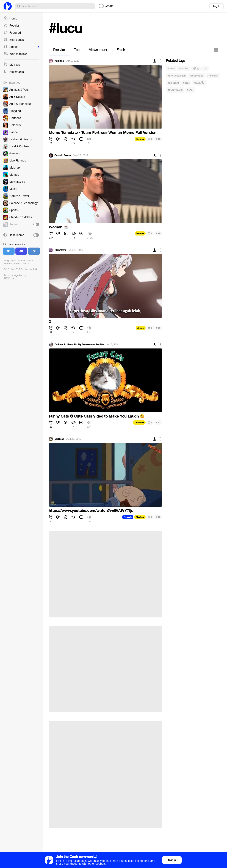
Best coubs (14, 40)
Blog (6, 261)
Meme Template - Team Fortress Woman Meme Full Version (103, 133)
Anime (141, 328)
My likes (12, 65)
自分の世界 (60, 250)
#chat (190, 90)
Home (10, 19)
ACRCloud (9, 278)
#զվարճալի (175, 90)
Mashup (140, 517)
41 (158, 422)
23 (158, 328)
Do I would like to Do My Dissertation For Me (79, 345)
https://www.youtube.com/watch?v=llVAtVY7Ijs (91, 511)
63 (158, 517)
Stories (21, 47)
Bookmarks (14, 72)
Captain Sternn (63, 155)
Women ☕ (58, 227)
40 (158, 233)
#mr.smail (213, 76)
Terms (30, 261)
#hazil (186, 83)
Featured (12, 33)
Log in (217, 6)
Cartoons (139, 422)
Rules (17, 264)
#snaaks (184, 69)
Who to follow (15, 54)
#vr (205, 69)
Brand (21, 261)
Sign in (172, 860)
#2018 (171, 69)
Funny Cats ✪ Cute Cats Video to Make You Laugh (97, 416)
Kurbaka (59, 61)
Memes (140, 139)
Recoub (128, 517)
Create (106, 6)
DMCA (25, 264)
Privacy (8, 264)
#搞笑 (196, 69)
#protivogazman (177, 76)
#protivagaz (196, 76)
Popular (11, 26)
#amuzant (173, 83)
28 (158, 139)
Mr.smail (59, 439)
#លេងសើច (199, 83)
